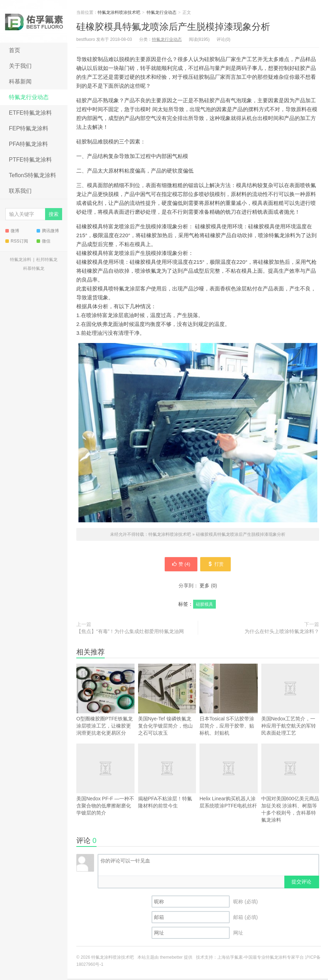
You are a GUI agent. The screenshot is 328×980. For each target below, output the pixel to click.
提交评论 (301, 883)
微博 (12, 231)
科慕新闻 (20, 81)
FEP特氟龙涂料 (29, 128)
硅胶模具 (204, 606)
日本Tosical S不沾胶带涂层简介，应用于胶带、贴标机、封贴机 (229, 701)
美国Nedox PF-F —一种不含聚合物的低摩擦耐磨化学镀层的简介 (105, 781)
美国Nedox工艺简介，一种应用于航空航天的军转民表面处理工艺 (290, 701)
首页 (15, 50)
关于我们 (20, 66)
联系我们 (20, 191)
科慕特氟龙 (34, 268)
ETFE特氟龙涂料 (30, 113)
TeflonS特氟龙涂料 (32, 175)
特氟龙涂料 (21, 260)
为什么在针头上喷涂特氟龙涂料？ (282, 633)
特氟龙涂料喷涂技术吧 (34, 21)
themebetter (171, 959)
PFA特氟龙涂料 (28, 144)
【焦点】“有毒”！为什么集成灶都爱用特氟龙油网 (130, 633)
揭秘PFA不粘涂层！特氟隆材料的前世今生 (167, 789)
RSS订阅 (17, 241)
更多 (204, 587)
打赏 (218, 565)
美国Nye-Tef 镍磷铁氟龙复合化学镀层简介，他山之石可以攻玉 (167, 701)
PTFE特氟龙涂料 (30, 160)
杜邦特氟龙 (47, 260)
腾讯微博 (48, 231)
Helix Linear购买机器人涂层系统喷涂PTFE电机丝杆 (229, 777)
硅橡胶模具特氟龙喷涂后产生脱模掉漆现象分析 (173, 27)
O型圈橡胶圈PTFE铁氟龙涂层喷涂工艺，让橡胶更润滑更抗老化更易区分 (105, 701)
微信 (43, 241)
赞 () (179, 565)
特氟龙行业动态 (29, 97)
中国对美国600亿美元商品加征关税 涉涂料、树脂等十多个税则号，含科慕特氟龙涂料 (290, 785)
